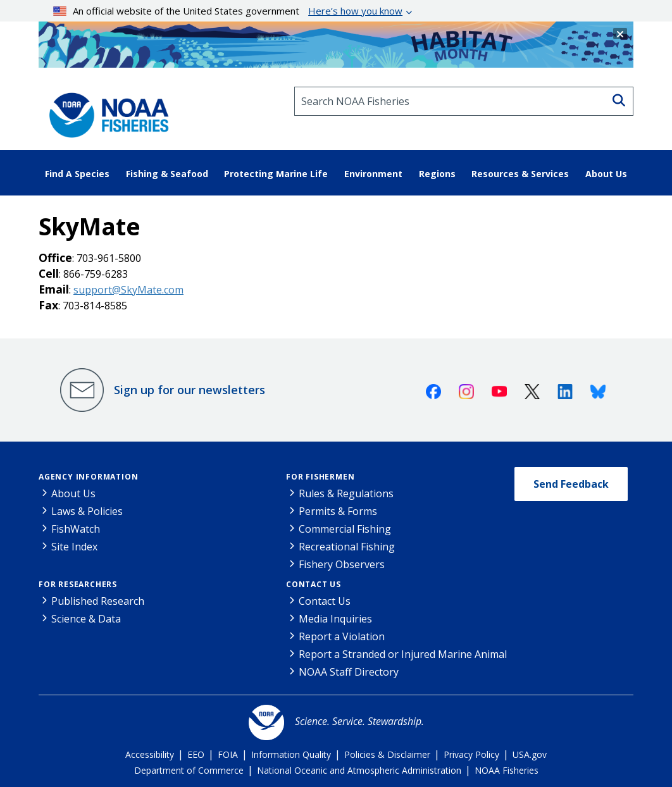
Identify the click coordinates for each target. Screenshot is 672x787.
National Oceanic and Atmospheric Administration (359, 770)
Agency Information (88, 477)
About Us (73, 493)
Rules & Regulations (346, 493)
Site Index (74, 547)
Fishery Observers (342, 564)
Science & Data (86, 619)
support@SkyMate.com (128, 290)
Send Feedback (571, 484)
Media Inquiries (335, 619)
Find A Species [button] (77, 174)
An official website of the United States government (228, 11)
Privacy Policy (471, 754)
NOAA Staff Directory (349, 672)
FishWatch (76, 529)
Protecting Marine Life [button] (276, 174)
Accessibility (150, 754)
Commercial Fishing (345, 529)
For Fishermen (320, 477)
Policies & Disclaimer (387, 754)
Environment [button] (373, 174)
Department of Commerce (189, 770)
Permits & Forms (338, 511)
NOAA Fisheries (507, 770)
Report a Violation (342, 636)
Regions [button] (437, 174)
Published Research (98, 601)
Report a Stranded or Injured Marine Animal (403, 654)
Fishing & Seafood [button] (167, 174)
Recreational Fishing (347, 547)
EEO (196, 754)
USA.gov (530, 754)
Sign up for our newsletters (190, 390)
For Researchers (78, 584)
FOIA (228, 754)
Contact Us (314, 584)
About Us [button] (606, 174)
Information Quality (291, 754)
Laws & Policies (87, 511)
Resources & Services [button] (520, 174)
